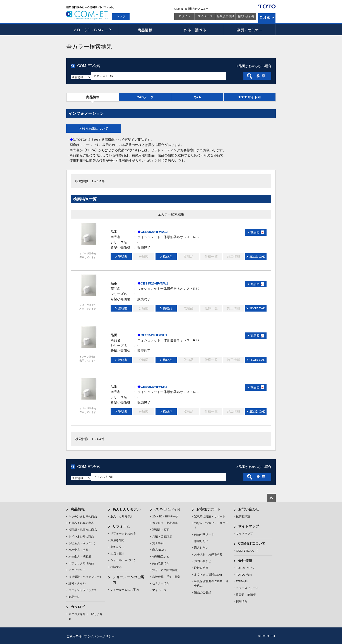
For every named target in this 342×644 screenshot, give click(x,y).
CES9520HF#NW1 (154, 283)
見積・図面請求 (162, 536)
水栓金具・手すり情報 (166, 577)
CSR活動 (242, 581)
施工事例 (158, 543)
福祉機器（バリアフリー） (85, 577)
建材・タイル (77, 583)
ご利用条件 (74, 636)
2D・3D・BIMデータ (92, 30)
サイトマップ (249, 526)
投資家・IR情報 (246, 595)
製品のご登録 (203, 592)
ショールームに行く (123, 560)
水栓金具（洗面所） (81, 557)
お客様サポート (209, 509)
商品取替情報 (161, 563)
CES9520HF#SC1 (154, 335)
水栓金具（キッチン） (83, 543)
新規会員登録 (226, 16)
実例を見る (117, 547)
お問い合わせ (246, 16)
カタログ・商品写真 (165, 523)
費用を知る (117, 540)
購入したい (201, 548)
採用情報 (242, 601)
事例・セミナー (250, 30)
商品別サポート (204, 534)
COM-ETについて (252, 543)
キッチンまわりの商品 (83, 516)
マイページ (205, 16)
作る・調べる (197, 30)
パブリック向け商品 (81, 563)
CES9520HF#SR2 (154, 387)
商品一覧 (74, 597)
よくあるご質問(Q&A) (208, 575)
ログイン (185, 16)
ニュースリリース (247, 588)
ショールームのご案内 (125, 590)
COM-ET (167, 509)
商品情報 (145, 30)
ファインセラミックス (83, 590)
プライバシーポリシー (99, 636)
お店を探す (117, 554)
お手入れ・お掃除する (208, 554)
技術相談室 (243, 516)
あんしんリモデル (127, 509)
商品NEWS (159, 550)
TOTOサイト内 (249, 97)
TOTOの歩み (244, 575)
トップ (121, 16)
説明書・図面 (161, 530)
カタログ (78, 607)
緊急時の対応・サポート (210, 516)
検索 (267, 18)
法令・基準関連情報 (165, 570)
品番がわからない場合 (255, 66)
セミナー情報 (161, 583)
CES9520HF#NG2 (154, 232)
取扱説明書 (201, 568)
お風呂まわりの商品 (81, 523)
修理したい (201, 541)
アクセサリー (77, 570)
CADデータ (145, 97)
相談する (116, 567)
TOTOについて (246, 568)
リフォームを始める (123, 533)
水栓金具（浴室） (80, 550)
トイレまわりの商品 (81, 536)
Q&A (197, 97)
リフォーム (121, 526)
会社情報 (245, 561)
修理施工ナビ (161, 557)
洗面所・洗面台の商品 (83, 530)
